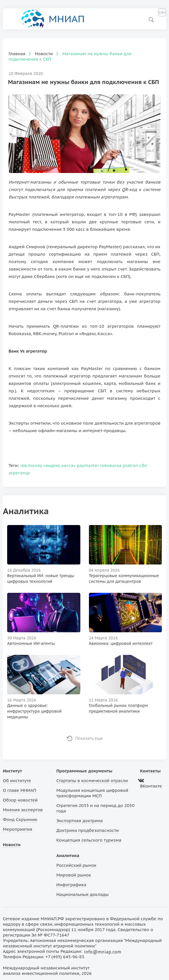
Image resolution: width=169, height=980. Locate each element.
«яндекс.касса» (59, 465)
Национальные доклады (82, 894)
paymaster (88, 465)
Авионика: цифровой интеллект (121, 643)
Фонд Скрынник (20, 819)
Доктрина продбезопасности (88, 830)
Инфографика (71, 885)
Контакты (150, 771)
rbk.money (31, 465)
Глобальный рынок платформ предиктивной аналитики (119, 708)
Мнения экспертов (23, 810)
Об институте (17, 781)
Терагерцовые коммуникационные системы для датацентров (124, 579)
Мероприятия (18, 829)
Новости (12, 845)
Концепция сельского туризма (89, 840)
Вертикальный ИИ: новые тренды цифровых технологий (41, 579)
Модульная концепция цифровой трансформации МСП (92, 793)
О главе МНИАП (20, 790)
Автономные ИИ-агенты (31, 643)
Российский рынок (76, 865)
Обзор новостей (20, 800)
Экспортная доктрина (79, 821)
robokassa (111, 465)
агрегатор (19, 473)
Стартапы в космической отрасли (92, 781)
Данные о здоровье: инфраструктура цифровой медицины (34, 711)
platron (130, 465)
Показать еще (89, 738)
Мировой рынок (74, 875)
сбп (143, 465)
